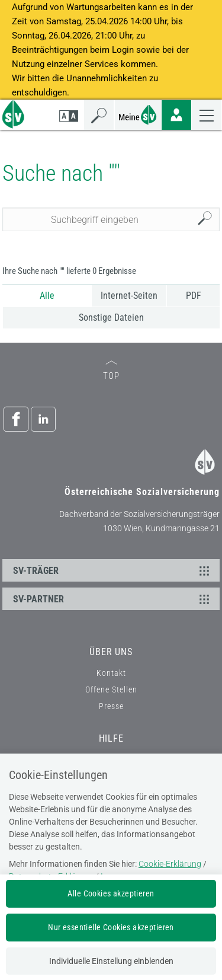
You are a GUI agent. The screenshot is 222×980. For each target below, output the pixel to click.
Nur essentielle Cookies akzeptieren (111, 927)
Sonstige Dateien (111, 317)
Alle (47, 296)
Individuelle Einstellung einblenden (111, 961)
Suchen (208, 220)
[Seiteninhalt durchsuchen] (111, 219)
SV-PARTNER (113, 599)
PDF (194, 296)
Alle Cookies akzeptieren (111, 893)
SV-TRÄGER (113, 570)
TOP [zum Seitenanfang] (111, 371)
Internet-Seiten (129, 296)
